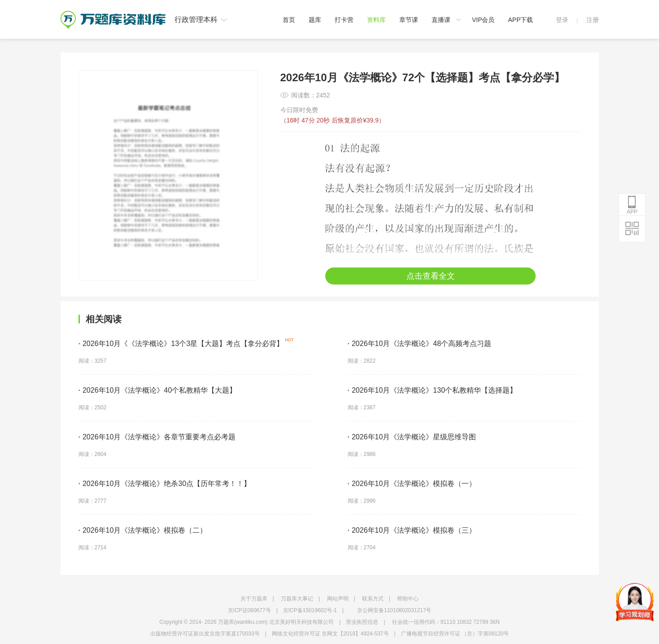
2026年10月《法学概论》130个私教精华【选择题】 (432, 390)
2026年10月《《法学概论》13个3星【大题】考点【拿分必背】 (181, 344)
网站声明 (338, 599)
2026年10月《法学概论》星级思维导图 (412, 437)
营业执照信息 (362, 622)
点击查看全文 (431, 276)
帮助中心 (408, 599)
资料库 (376, 20)
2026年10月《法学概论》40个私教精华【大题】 (158, 390)
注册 (593, 20)
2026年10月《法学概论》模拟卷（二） (143, 530)
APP (632, 205)
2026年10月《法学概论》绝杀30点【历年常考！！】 (165, 484)
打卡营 (344, 20)
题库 (315, 20)
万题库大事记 (297, 599)
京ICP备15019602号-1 (310, 610)
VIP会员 (483, 20)
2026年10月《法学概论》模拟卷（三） (412, 530)
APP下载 (520, 20)
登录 (562, 20)
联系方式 (373, 599)
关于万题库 (254, 599)
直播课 (441, 20)
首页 (289, 20)
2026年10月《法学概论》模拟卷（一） (412, 484)
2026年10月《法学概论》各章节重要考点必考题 (157, 437)
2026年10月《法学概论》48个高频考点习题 (420, 344)
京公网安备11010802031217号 (394, 610)
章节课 (409, 20)
